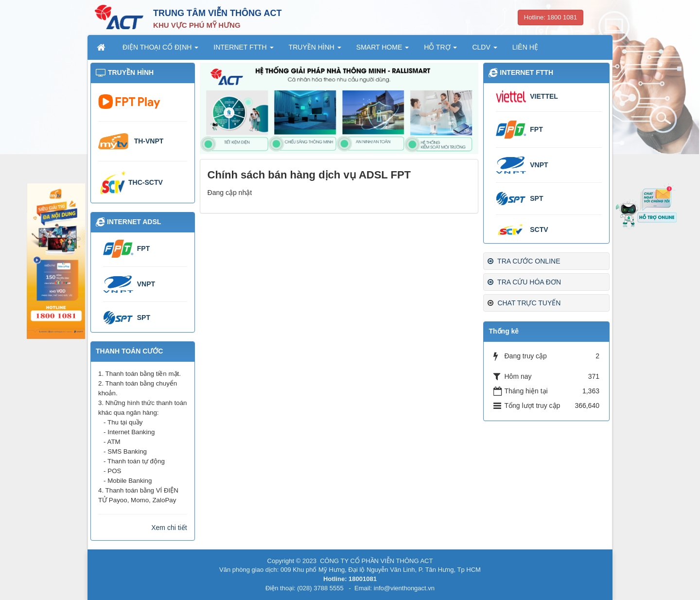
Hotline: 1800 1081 (551, 17)
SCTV (539, 229)
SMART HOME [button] (383, 50)
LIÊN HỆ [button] (525, 47)
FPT (536, 129)
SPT (536, 198)
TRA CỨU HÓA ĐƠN (524, 282)
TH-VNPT (149, 141)
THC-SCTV (146, 182)
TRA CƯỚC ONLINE (524, 261)
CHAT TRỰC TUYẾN (529, 303)
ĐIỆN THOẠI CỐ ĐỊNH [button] (160, 50)
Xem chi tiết (169, 528)
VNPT (539, 165)
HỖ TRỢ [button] (440, 50)
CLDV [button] (484, 50)
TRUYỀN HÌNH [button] (315, 50)
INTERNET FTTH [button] (243, 50)
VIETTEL (544, 96)
